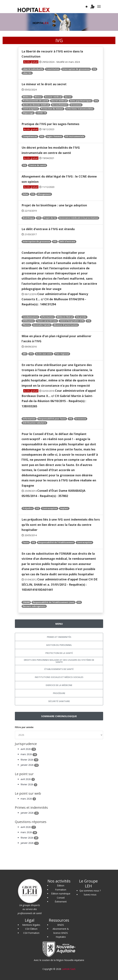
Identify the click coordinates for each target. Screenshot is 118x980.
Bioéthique (28, 218)
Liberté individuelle (33, 69)
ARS (25, 354)
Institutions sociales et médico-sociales (59, 677)
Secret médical (59, 101)
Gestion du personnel (59, 645)
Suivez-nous (90, 895)
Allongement (44, 194)
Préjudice (28, 508)
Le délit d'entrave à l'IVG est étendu (48, 229)
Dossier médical (53, 97)
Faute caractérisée (47, 321)
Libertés (27, 73)
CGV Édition (31, 929)
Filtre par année (24, 727)
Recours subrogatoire (34, 606)
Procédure (59, 693)
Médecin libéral (65, 317)
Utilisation (28, 321)
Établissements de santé (59, 669)
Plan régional (62, 354)
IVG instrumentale (75, 136)
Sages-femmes (54, 136)
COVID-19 (41, 113)
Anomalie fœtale (42, 325)
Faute (26, 542)
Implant (64, 508)
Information (47, 317)
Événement (61, 902)
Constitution (53, 69)
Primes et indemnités (59, 637)
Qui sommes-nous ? (90, 891)
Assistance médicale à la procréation (79, 218)
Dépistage (28, 113)
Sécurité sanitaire (59, 701)
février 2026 (29, 760)
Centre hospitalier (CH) (72, 321)
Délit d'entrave (67, 242)
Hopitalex (61, 937)
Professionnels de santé (35, 101)
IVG (94, 69)
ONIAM (26, 602)
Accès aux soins (44, 354)
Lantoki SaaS (69, 969)
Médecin (27, 97)
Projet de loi (50, 218)
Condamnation (30, 317)
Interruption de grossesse (76, 69)
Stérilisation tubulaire (34, 423)
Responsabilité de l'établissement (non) (54, 602)
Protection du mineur (52, 109)
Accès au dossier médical (36, 105)
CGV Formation (31, 933)
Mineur (38, 97)
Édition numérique (61, 894)
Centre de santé (38, 165)
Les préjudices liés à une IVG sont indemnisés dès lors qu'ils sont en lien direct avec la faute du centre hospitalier (61, 525)
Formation (61, 890)
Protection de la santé (59, 653)
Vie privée (81, 317)
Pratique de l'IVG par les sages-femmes (50, 124)
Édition (61, 886)
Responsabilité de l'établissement (56, 542)
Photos (26, 325)
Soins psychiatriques (81, 101)
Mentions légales (31, 925)
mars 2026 (29, 754)
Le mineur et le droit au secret (44, 84)
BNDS (61, 925)
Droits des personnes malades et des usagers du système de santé (59, 661)
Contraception (30, 109)
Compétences (30, 136)
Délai (25, 194)
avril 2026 (28, 749)
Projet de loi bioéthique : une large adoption (54, 205)
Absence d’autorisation (66, 325)
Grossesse (76, 105)
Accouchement (60, 105)
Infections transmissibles (80, 109)
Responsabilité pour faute (52, 419)
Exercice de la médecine (59, 685)
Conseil (61, 898)
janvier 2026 (30, 765)
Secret (68, 97)
